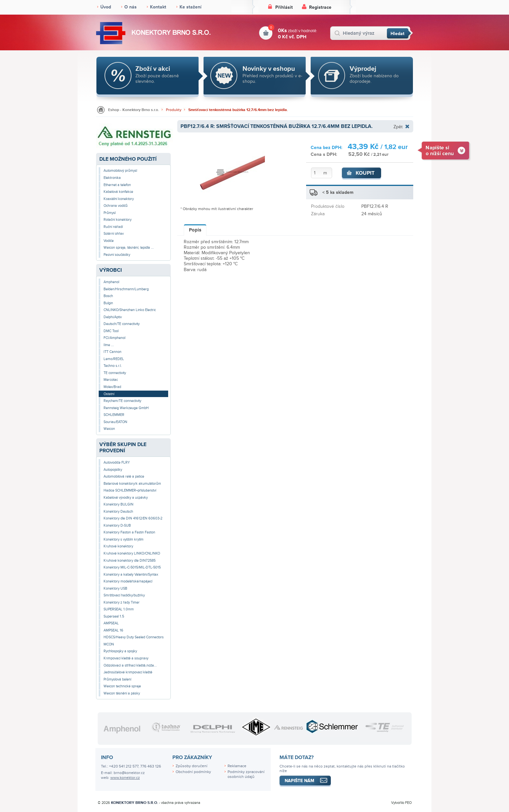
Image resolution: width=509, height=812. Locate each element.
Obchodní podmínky (193, 772)
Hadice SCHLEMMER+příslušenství (130, 490)
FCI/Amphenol (114, 338)
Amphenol (111, 282)
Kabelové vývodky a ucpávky (126, 498)
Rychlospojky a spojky (120, 651)
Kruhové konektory (118, 546)
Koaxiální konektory (119, 199)
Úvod (106, 7)
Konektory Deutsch (118, 512)
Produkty (174, 110)
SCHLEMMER (114, 415)
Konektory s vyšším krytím (124, 539)
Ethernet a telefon (117, 185)
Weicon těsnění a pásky (122, 693)
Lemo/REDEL (114, 359)
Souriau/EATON (115, 422)
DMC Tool (111, 331)
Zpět (398, 127)
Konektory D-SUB (117, 525)
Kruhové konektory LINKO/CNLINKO (132, 553)
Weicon (109, 429)
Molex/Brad (112, 387)
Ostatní (109, 394)
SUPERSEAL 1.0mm (119, 609)
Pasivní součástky (117, 255)
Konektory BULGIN (118, 504)
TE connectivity (115, 373)
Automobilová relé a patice (124, 476)
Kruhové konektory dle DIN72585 (130, 561)
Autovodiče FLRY (117, 462)
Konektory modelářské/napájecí (128, 581)
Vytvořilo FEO (401, 803)
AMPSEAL (111, 623)
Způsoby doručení (192, 766)
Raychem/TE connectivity (122, 401)
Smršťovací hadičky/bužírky (124, 595)
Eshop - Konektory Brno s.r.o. (134, 110)
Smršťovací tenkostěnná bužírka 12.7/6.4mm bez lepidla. (238, 110)
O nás (130, 7)
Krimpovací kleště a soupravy (126, 658)
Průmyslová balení (117, 679)
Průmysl (110, 213)
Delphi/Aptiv (113, 317)
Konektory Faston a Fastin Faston (129, 532)
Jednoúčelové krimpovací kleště (128, 672)
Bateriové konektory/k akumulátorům (132, 484)
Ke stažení (191, 7)
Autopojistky (113, 470)
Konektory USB (115, 588)
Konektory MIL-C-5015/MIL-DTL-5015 (132, 567)
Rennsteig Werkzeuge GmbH (126, 408)
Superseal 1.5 (114, 616)
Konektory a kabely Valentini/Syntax (131, 575)
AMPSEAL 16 (113, 630)
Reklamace (237, 766)
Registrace (320, 7)
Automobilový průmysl (120, 171)
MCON (109, 644)
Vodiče (109, 241)
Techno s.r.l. (113, 366)
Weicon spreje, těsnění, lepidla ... (129, 248)
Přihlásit (284, 7)
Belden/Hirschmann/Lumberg (126, 289)
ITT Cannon (112, 352)
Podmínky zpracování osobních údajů (246, 774)
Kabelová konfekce (118, 192)
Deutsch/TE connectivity (122, 324)
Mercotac (111, 380)
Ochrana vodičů (116, 206)
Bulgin (108, 303)
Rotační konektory (118, 220)
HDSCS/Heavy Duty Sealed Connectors (134, 637)
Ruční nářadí (113, 227)
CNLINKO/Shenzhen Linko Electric (130, 310)
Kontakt (158, 7)
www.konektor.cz (125, 778)
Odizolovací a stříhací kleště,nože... (130, 665)
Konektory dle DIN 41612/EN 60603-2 (133, 518)
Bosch (108, 296)
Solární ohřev (114, 234)
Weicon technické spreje (122, 686)
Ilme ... (109, 345)
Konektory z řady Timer (122, 602)
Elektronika (112, 178)
